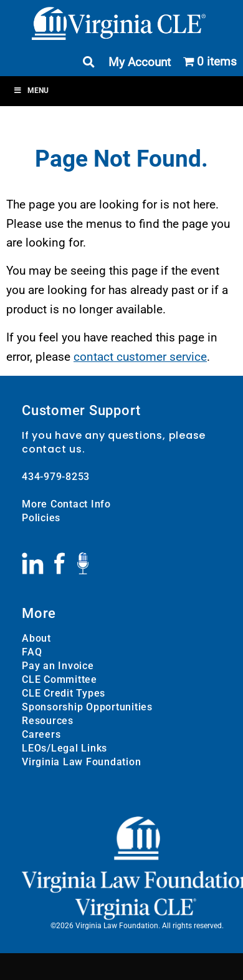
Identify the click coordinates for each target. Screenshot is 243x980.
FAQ (32, 652)
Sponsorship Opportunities (87, 707)
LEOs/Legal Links (64, 748)
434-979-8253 (56, 477)
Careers (41, 734)
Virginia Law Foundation (81, 762)
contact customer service (140, 357)
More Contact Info (66, 504)
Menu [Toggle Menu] (31, 91)
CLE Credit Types (64, 693)
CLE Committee (60, 679)
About (36, 638)
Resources (48, 721)
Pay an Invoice (58, 666)
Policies (41, 518)
